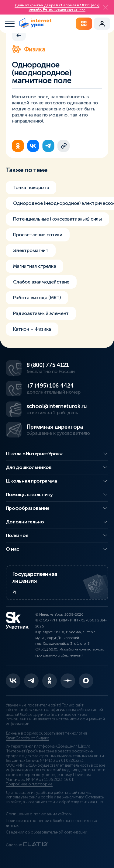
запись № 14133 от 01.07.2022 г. (55, 761)
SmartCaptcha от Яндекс (27, 738)
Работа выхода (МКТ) (37, 298)
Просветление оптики (38, 235)
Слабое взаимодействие (41, 282)
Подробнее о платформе (29, 784)
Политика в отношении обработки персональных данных (51, 823)
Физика (29, 49)
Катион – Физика (32, 329)
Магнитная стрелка (35, 266)
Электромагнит (31, 250)
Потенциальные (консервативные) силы (57, 219)
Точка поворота (31, 187)
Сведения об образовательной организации (47, 832)
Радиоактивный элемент (41, 313)
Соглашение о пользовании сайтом (39, 814)
